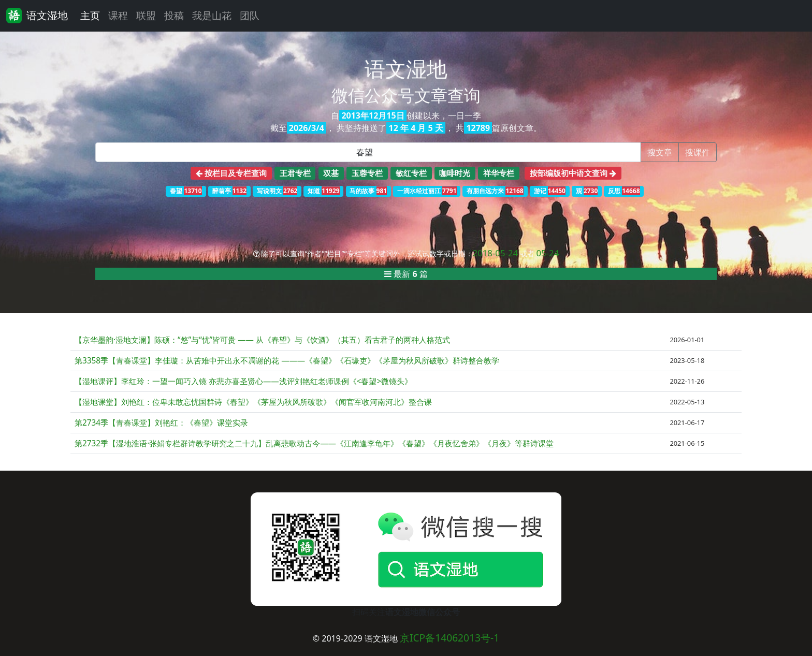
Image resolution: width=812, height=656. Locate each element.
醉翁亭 (230, 191)
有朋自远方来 (495, 191)
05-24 (547, 253)
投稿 (174, 15)
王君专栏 (295, 173)
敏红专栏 (411, 173)
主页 (90, 15)
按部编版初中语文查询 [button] (573, 173)
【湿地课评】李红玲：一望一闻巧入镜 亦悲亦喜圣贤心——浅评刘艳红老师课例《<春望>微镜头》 (243, 381)
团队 (250, 15)
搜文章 (660, 152)
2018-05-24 (496, 253)
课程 (118, 15)
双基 (331, 173)
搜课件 (698, 152)
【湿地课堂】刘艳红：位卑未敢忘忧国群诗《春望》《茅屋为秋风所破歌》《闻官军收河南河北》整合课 (253, 402)
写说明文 (277, 191)
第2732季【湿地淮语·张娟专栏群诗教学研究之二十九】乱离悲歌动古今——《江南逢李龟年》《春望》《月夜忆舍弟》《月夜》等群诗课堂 (314, 443)
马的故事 (368, 191)
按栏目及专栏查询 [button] (231, 173)
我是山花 (212, 15)
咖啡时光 (455, 173)
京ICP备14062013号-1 (450, 638)
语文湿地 (37, 16)
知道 (323, 191)
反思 (624, 191)
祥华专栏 (499, 173)
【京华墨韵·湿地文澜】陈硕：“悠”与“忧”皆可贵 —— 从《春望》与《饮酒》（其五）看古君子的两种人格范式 (262, 340)
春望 (186, 191)
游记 (550, 191)
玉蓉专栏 (367, 173)
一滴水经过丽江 (427, 191)
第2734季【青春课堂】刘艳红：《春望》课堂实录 (161, 423)
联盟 (146, 15)
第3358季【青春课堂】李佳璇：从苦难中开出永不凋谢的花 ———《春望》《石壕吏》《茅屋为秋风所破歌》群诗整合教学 (287, 361)
